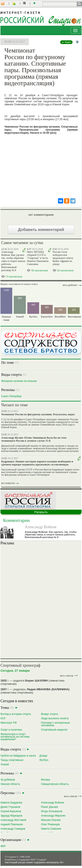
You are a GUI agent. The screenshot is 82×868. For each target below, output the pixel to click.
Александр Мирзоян (53, 816)
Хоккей (5, 764)
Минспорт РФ (9, 723)
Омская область (10, 784)
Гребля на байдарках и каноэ (18, 756)
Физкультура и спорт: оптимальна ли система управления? (15, 737)
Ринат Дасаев (49, 807)
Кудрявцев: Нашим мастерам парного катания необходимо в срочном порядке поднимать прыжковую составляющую (37, 463)
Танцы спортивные (12, 760)
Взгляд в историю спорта (16, 714)
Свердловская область (55, 784)
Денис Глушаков (10, 807)
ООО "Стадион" (38, 859)
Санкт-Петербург (12, 396)
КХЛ (3, 718)
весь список (67, 676)
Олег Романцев (50, 824)
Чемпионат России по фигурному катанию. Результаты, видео (38, 414)
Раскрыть (41, 512)
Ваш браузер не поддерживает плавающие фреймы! (41, 601)
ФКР (3, 846)
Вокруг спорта (49, 714)
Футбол (44, 760)
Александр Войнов (41, 527)
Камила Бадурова (11, 802)
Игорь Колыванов (51, 811)
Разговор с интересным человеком (55, 724)
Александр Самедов (13, 829)
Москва (45, 780)
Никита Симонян (51, 829)
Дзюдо (43, 756)
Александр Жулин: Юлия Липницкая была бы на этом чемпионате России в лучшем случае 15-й (34, 439)
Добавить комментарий (41, 230)
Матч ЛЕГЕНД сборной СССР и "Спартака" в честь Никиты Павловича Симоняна (38, 258)
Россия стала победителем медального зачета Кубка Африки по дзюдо (63, 258)
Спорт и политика (11, 730)
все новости (8, 483)
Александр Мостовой (13, 820)
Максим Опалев (51, 820)
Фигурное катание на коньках (19, 381)
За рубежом (8, 780)
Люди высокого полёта (55, 718)
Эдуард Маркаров (11, 816)
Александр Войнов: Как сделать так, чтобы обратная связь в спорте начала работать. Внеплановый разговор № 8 (13, 261)
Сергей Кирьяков (11, 811)
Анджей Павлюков (12, 824)
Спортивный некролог (54, 730)
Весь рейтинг (70, 285)
